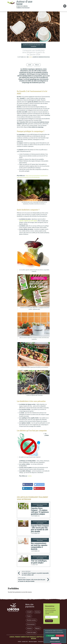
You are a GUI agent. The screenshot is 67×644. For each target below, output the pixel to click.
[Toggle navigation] (65, 6)
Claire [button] (30, 57)
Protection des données (44, 642)
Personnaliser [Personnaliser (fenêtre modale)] (55, 638)
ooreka (30, 476)
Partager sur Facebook (28, 485)
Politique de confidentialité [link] (55, 641)
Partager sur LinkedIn (27, 488)
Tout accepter (50, 636)
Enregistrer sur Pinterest (39, 488)
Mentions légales (33, 642)
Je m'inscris (49, 621)
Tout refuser (60, 636)
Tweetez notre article (39, 485)
